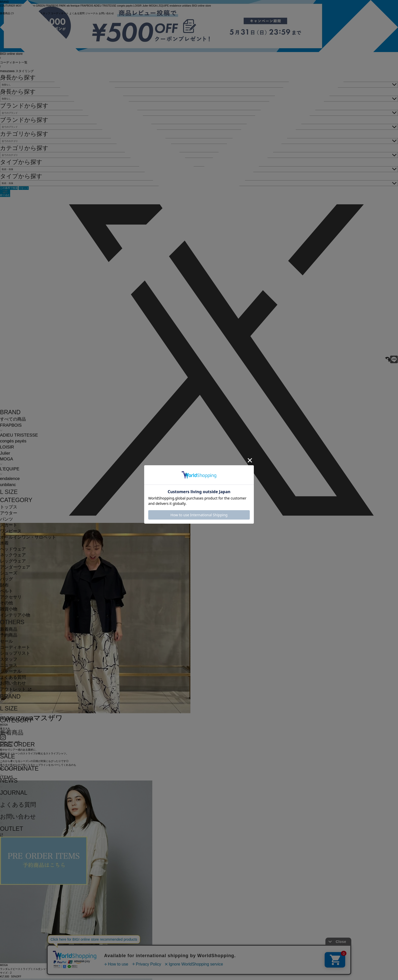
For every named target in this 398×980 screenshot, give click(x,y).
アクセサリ (11, 597)
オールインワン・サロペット (28, 537)
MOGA (6, 459)
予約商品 (9, 635)
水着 (4, 543)
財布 (4, 585)
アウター (9, 513)
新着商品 (9, 629)
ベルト (6, 591)
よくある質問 (13, 677)
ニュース (9, 665)
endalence (10, 479)
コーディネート (15, 647)
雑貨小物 (9, 609)
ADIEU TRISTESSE (19, 435)
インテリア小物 (15, 615)
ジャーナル (11, 671)
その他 (6, 603)
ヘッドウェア (13, 549)
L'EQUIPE (10, 469)
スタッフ (9, 659)
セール (6, 641)
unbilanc (8, 485)
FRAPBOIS (11, 425)
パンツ (6, 519)
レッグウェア (13, 561)
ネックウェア (13, 555)
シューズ (9, 573)
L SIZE (9, 492)
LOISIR (7, 447)
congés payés (13, 441)
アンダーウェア (15, 567)
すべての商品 (13, 419)
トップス (9, 507)
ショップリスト (15, 653)
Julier (5, 453)
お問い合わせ (13, 683)
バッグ (6, 579)
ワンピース (11, 531)
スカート (9, 525)
